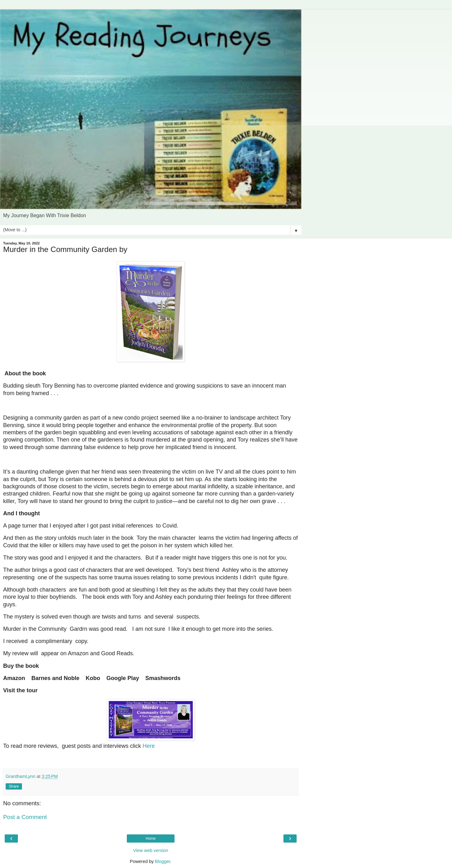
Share (14, 786)
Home (151, 839)
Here (149, 746)
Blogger (163, 861)
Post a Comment (25, 817)
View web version (151, 850)
